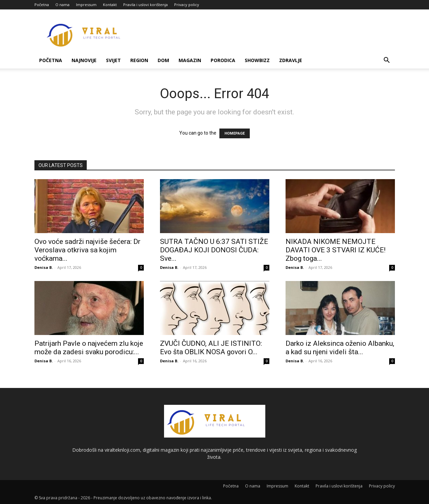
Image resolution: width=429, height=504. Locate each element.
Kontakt (110, 5)
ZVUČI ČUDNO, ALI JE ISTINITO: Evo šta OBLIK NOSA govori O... (211, 348)
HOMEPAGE (235, 133)
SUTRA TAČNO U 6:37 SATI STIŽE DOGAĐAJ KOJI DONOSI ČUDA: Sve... (214, 250)
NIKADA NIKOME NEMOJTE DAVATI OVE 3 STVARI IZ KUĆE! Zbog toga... (336, 250)
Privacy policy (187, 5)
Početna (42, 5)
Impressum (86, 5)
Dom (163, 60)
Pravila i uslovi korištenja (145, 5)
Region (139, 60)
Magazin (190, 60)
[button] (387, 61)
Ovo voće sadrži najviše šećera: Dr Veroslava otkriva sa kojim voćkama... (87, 250)
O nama (62, 5)
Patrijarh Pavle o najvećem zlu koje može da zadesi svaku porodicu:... (89, 348)
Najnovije (84, 60)
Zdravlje (291, 60)
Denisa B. (44, 267)
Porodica (223, 60)
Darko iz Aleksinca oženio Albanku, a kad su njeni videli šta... (340, 348)
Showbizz (257, 60)
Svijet (113, 60)
